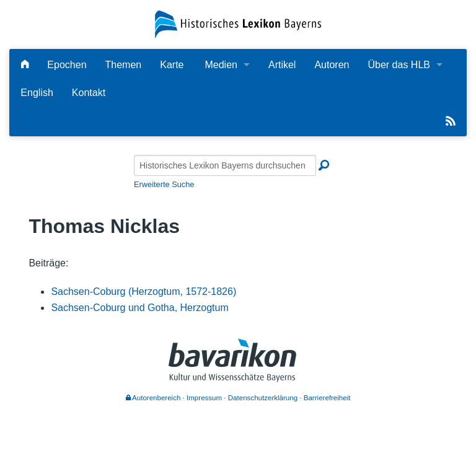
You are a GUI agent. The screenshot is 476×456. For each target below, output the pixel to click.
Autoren (332, 65)
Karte (172, 65)
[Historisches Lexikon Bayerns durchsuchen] (225, 165)
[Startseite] (238, 24)
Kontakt (89, 93)
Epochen (67, 65)
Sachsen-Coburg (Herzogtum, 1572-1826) (143, 292)
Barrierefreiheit (327, 398)
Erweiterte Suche (164, 184)
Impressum (204, 398)
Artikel (282, 65)
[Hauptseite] (25, 65)
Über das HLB (399, 65)
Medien (221, 65)
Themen (124, 65)
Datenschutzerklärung (263, 398)
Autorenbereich (153, 398)
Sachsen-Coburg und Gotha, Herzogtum (139, 308)
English (37, 93)
